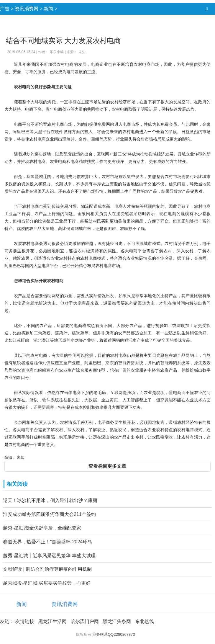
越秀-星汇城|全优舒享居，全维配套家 (42, 528)
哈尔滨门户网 (85, 621)
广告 (5, 9)
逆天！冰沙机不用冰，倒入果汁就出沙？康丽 (50, 500)
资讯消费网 (27, 9)
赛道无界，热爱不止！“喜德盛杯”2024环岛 (47, 542)
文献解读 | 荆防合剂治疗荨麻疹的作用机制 (47, 569)
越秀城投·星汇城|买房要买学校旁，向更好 (47, 583)
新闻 (48, 9)
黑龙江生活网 (52, 621)
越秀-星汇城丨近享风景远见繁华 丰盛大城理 (49, 556)
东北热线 (145, 621)
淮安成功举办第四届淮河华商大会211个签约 (49, 514)
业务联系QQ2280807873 (114, 634)
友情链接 (25, 621)
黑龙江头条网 (117, 621)
